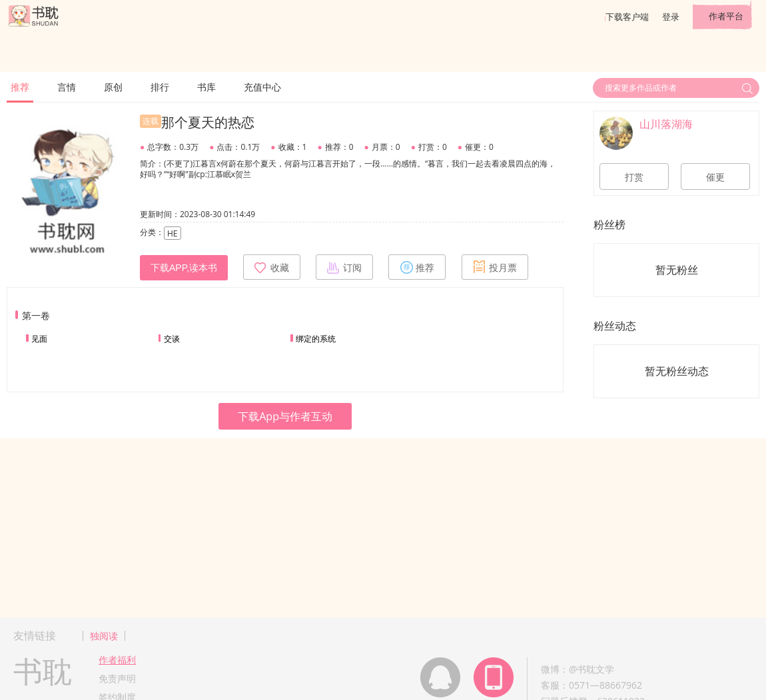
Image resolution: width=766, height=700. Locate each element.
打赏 (634, 177)
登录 (671, 17)
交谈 (172, 339)
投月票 (495, 267)
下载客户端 (627, 17)
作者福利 (117, 660)
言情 (67, 87)
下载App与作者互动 (285, 416)
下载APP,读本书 (184, 268)
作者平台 (726, 16)
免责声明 (117, 678)
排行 (160, 87)
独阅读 (104, 636)
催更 (715, 177)
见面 (39, 339)
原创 (113, 87)
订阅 (344, 267)
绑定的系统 (316, 339)
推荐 (20, 87)
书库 (206, 87)
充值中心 (262, 87)
